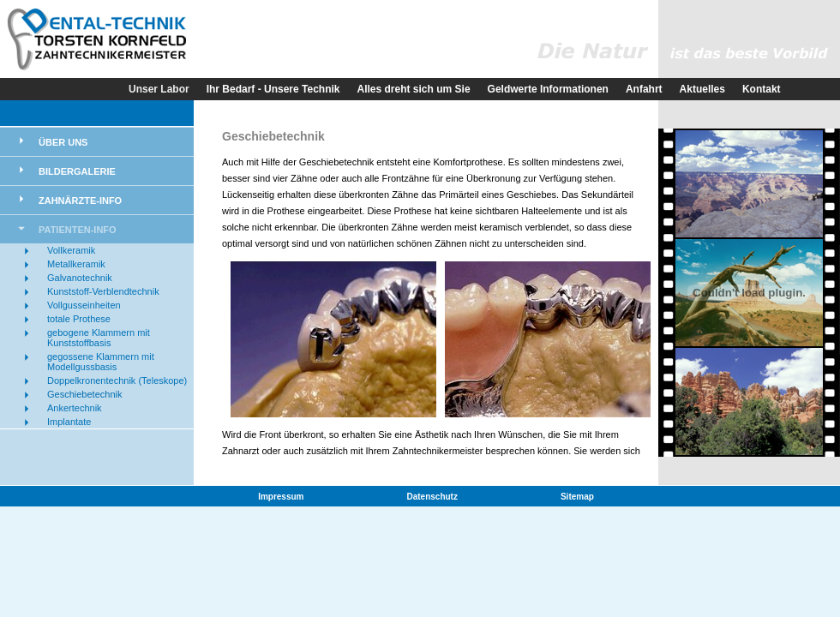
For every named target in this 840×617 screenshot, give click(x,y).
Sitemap (577, 497)
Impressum (281, 497)
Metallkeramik (76, 264)
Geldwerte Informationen (548, 89)
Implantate (69, 422)
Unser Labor (159, 89)
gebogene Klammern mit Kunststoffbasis (99, 338)
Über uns (63, 142)
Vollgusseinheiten (84, 305)
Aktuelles (702, 89)
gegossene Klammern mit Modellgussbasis (101, 362)
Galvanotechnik (80, 278)
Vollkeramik (71, 250)
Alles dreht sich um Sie (414, 89)
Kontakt (762, 89)
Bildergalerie (77, 171)
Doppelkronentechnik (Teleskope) (117, 380)
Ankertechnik (75, 408)
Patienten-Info (78, 230)
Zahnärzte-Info (80, 201)
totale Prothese (79, 319)
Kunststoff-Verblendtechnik (103, 291)
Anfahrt (644, 89)
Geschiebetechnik (84, 394)
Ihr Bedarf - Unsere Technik (273, 89)
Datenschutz (432, 497)
